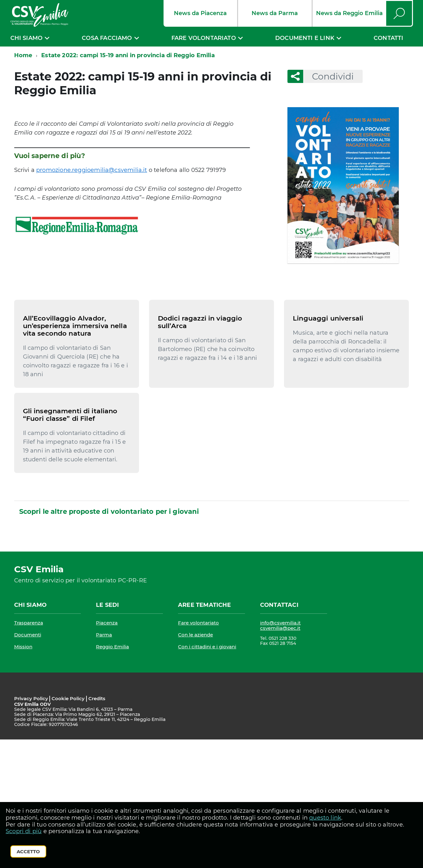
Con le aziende (195, 763)
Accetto (28, 852)
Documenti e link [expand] (305, 38)
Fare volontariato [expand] (204, 38)
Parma (104, 763)
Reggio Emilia (112, 775)
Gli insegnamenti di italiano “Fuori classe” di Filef (70, 543)
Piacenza (107, 751)
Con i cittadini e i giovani (207, 775)
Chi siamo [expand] (27, 38)
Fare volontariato (198, 751)
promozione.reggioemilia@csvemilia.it (92, 170)
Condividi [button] (328, 76)
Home (23, 55)
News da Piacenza (200, 13)
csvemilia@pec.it (280, 757)
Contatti (388, 38)
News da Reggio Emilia (349, 13)
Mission (23, 775)
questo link (325, 818)
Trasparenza (29, 751)
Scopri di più (24, 831)
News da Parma (275, 13)
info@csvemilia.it (280, 751)
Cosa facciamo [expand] (107, 38)
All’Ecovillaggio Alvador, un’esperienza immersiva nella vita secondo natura (75, 390)
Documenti (28, 763)
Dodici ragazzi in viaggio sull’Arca (200, 386)
